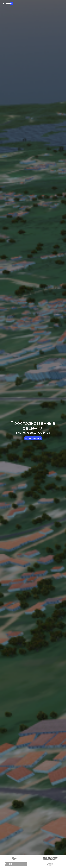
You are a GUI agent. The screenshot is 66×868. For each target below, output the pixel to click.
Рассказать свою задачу (33, 438)
